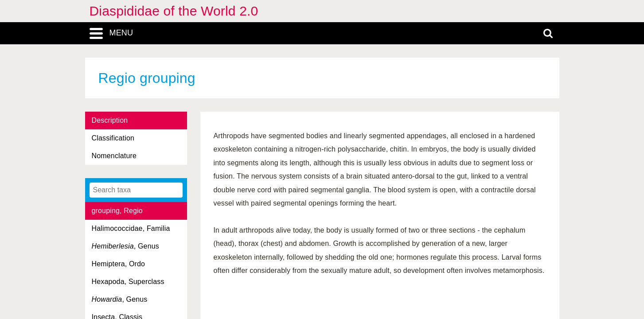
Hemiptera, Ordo (119, 264)
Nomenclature (114, 156)
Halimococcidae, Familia (131, 228)
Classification (113, 138)
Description (110, 120)
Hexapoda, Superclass (128, 282)
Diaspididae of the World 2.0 (174, 11)
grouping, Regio (117, 211)
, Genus (125, 246)
